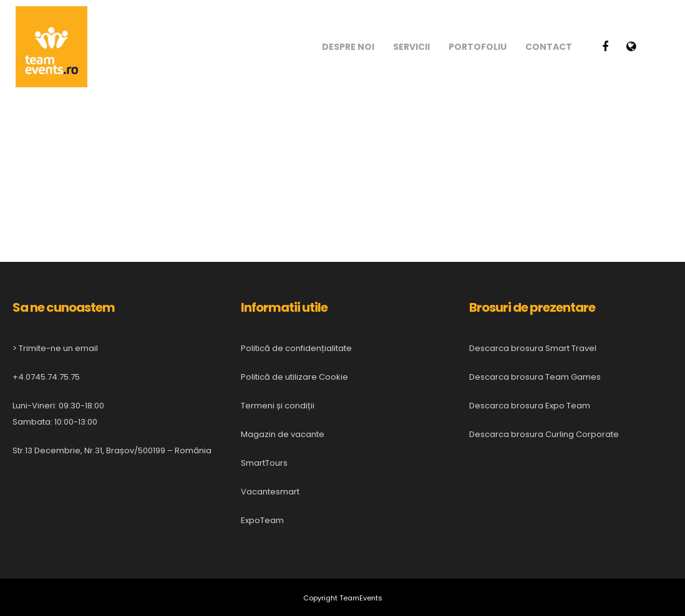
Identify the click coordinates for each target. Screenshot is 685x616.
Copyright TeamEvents (343, 598)
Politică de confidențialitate (296, 348)
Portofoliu (478, 47)
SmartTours (264, 463)
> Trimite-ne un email (55, 348)
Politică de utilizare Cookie (294, 377)
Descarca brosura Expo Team (530, 406)
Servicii (411, 47)
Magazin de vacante (283, 434)
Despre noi (348, 47)
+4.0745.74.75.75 (46, 377)
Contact (549, 47)
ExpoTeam (262, 520)
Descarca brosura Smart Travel (533, 348)
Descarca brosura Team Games (535, 377)
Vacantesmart (270, 492)
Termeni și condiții (278, 406)
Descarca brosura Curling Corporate (544, 434)
